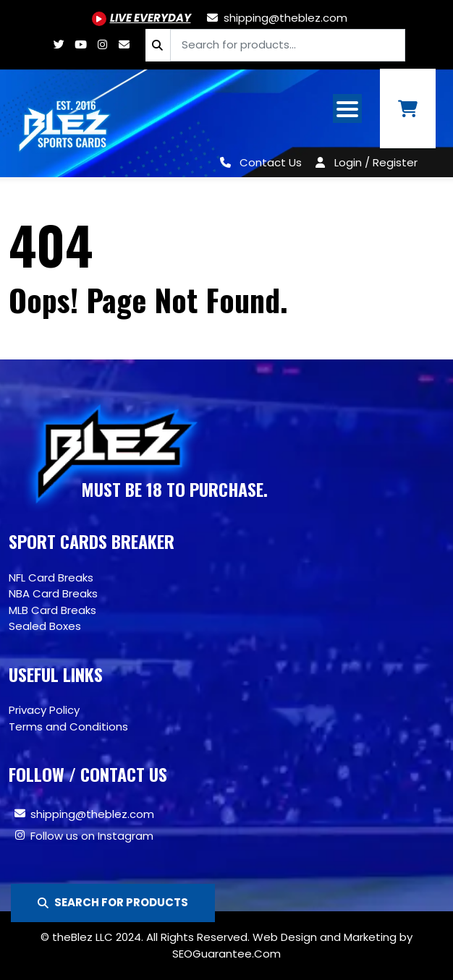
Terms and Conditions (68, 727)
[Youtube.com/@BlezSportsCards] (141, 18)
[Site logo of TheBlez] (65, 123)
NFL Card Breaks (51, 578)
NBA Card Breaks (53, 593)
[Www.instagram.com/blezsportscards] (102, 44)
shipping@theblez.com (92, 814)
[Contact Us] (258, 162)
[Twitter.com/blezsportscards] (59, 44)
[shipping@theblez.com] (276, 18)
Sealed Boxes (45, 626)
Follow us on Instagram (92, 836)
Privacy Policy (44, 710)
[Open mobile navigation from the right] (347, 108)
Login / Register (376, 162)
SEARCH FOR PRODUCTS (113, 902)
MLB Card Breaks (52, 610)
